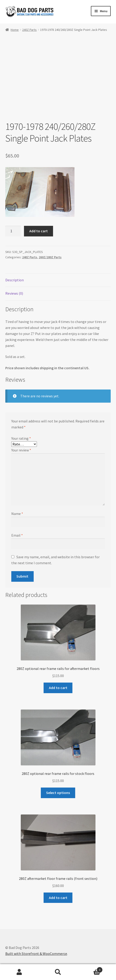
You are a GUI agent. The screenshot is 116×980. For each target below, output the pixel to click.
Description (15, 280)
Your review (21, 450)
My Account (19, 972)
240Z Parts (29, 30)
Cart (90, 969)
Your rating (21, 438)
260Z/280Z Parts (50, 257)
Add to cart (39, 231)
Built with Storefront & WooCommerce (36, 954)
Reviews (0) (14, 294)
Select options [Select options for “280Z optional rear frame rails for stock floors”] (58, 793)
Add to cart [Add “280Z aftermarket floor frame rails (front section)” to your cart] (58, 898)
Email (17, 535)
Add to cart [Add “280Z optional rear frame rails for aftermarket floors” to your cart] (58, 688)
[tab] (58, 280)
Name (17, 514)
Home (15, 30)
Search (58, 972)
